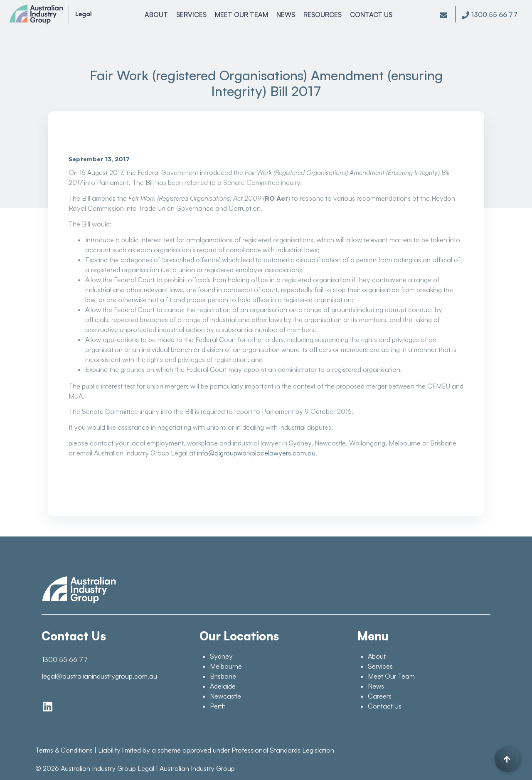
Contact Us (372, 15)
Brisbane (223, 676)
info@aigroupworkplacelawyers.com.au (256, 453)
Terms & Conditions (64, 750)
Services (192, 15)
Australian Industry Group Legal (107, 768)
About (157, 15)
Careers (380, 696)
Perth (218, 706)
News (287, 15)
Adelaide (223, 686)
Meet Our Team (242, 15)
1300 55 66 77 (65, 659)
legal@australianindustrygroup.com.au (100, 676)
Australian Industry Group (197, 768)
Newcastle (225, 696)
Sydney (221, 656)
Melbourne (226, 666)
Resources (323, 15)
